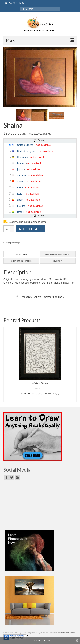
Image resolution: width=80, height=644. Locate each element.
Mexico (21, 206)
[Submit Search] (22, 9)
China (20, 181)
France (21, 163)
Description (21, 254)
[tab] (21, 254)
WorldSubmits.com (67, 633)
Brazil (20, 212)
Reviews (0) (58, 261)
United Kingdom (27, 151)
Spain (20, 200)
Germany (22, 157)
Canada (21, 175)
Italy (20, 193)
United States (25, 145)
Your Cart (15, 3)
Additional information (21, 261)
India (20, 187)
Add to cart (30, 229)
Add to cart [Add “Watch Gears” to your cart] (40, 399)
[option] (40, 364)
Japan (20, 169)
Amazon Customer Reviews (58, 254)
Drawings (16, 243)
